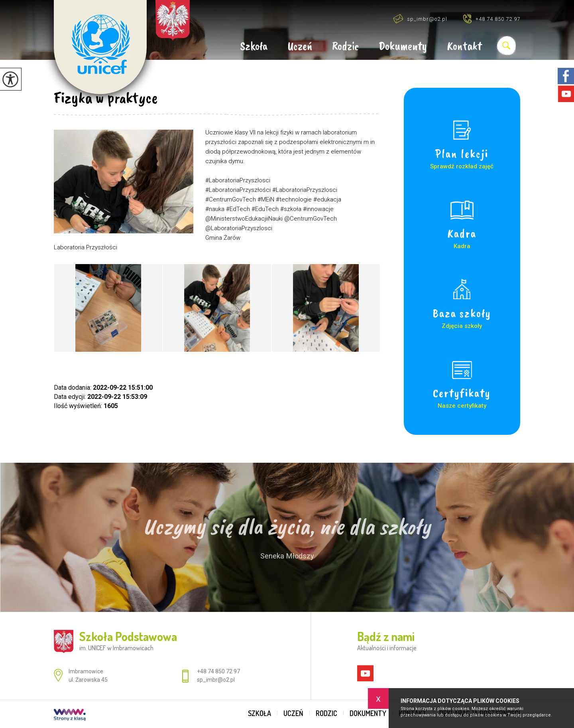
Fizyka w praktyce (106, 98)
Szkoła (254, 47)
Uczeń (300, 47)
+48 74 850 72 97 (492, 19)
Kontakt (464, 47)
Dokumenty (403, 47)
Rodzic (345, 47)
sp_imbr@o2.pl (420, 19)
